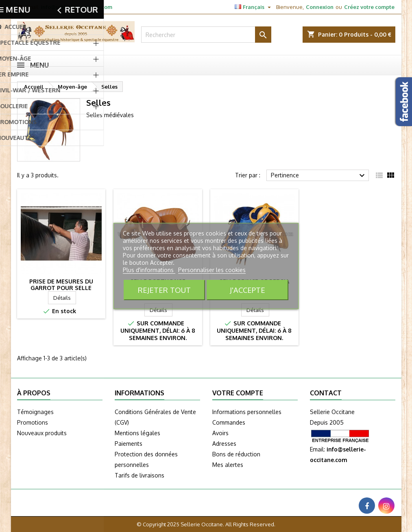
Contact (326, 393)
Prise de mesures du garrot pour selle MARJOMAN (61, 288)
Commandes (229, 422)
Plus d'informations (149, 270)
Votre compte (238, 393)
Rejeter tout (164, 290)
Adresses (224, 444)
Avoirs (220, 433)
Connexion (320, 7)
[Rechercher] (206, 35)
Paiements (129, 444)
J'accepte (247, 290)
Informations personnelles (247, 412)
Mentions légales (137, 433)
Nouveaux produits (42, 433)
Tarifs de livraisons (140, 475)
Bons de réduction (236, 454)
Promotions (33, 422)
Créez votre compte (369, 7)
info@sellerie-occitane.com (76, 7)
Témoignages (35, 412)
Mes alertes (228, 465)
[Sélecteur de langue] (254, 7)
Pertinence (319, 176)
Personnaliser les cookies (212, 270)
